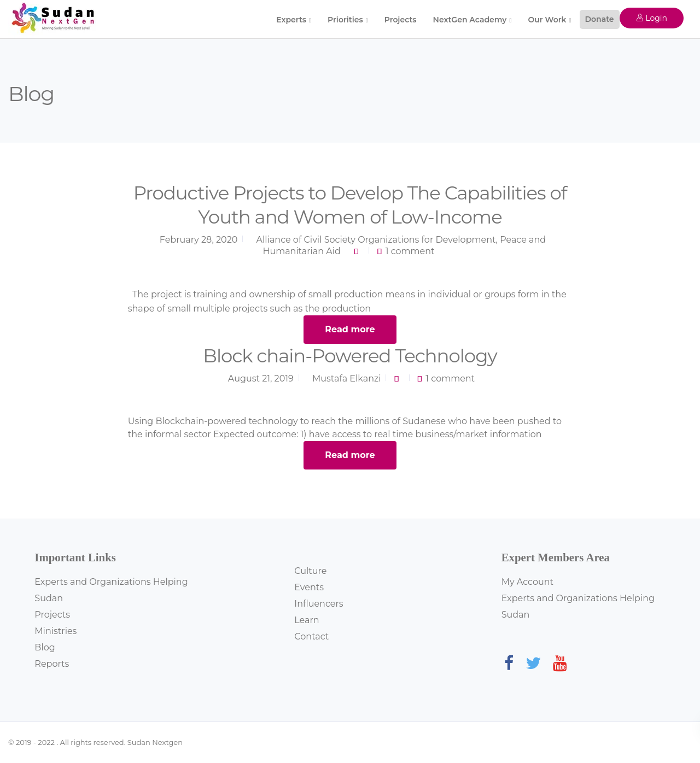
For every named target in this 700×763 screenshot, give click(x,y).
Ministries (56, 631)
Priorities (345, 20)
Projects (401, 20)
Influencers (319, 604)
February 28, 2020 (199, 240)
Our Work (547, 20)
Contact (311, 636)
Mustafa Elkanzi (347, 378)
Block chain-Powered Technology (350, 356)
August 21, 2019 (261, 378)
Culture (310, 571)
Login (652, 18)
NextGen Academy (470, 20)
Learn (307, 620)
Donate (600, 19)
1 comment (410, 251)
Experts (291, 20)
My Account (527, 582)
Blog (45, 647)
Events (309, 587)
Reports (52, 664)
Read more (350, 329)
